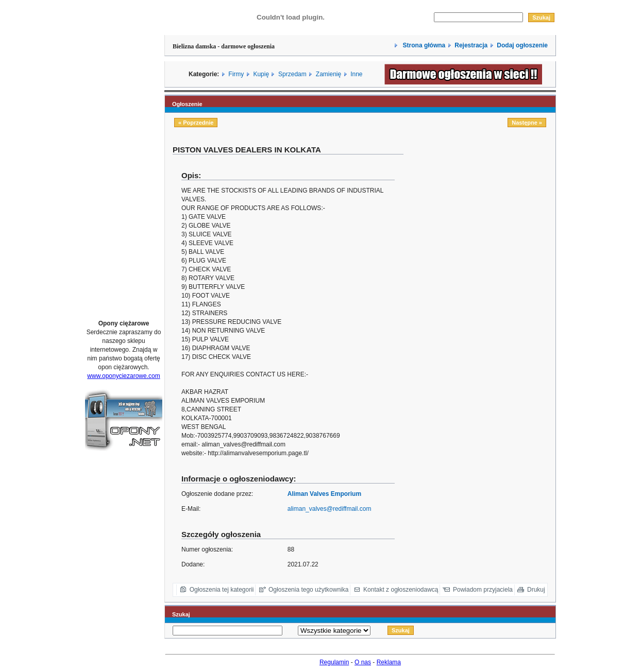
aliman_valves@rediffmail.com (330, 509)
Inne (356, 74)
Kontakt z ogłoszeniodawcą (401, 590)
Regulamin (334, 662)
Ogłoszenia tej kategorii (222, 590)
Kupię (261, 74)
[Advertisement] (124, 156)
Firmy (236, 74)
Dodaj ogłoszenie (522, 45)
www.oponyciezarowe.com (123, 376)
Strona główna (423, 45)
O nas (363, 662)
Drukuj (536, 590)
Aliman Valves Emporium (324, 494)
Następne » (527, 123)
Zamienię (328, 74)
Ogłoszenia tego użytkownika (308, 590)
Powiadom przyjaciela (483, 590)
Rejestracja (471, 45)
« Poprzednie (196, 123)
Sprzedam (292, 74)
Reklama (389, 662)
